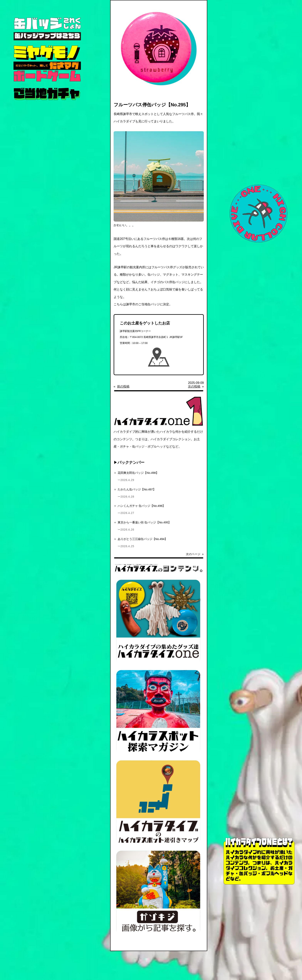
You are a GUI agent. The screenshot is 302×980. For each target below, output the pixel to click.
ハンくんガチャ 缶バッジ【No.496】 (142, 506)
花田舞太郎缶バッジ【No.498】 (138, 473)
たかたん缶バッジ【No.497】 (137, 489)
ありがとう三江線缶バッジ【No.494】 (143, 539)
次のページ (195, 554)
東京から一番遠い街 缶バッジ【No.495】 (144, 522)
